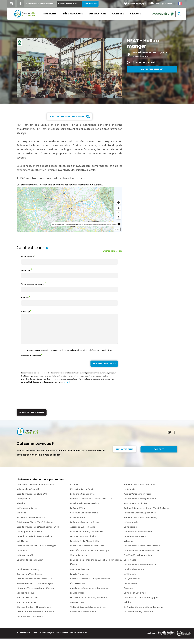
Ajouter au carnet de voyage (67, 116)
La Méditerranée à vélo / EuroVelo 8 (34, 542)
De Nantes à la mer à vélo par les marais (144, 612)
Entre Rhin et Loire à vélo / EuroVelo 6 (89, 603)
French (180, 4)
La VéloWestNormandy (28, 575)
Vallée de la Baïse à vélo (28, 495)
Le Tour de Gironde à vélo (83, 499)
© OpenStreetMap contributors (102, 224)
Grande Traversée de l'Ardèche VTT (34, 584)
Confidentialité (62, 638)
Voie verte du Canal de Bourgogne (141, 603)
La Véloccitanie (78, 523)
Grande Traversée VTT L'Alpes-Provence (90, 584)
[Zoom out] (119, 213)
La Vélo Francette (79, 579)
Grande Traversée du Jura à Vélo (140, 504)
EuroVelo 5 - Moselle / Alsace (31, 523)
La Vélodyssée (77, 598)
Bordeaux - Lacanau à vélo (83, 617)
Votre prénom (28, 257)
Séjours (136, 14)
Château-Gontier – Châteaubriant (34, 612)
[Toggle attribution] (119, 224)
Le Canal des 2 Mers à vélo (83, 542)
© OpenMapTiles (87, 224)
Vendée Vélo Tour (25, 598)
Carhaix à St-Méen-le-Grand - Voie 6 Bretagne (146, 514)
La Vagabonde (131, 528)
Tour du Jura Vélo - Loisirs (29, 579)
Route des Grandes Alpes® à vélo (140, 518)
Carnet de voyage (137, 4)
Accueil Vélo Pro (24, 638)
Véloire (127, 608)
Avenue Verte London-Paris (137, 499)
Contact (159, 455)
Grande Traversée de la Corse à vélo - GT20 (92, 504)
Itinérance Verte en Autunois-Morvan (35, 594)
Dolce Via (129, 594)
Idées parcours (73, 14)
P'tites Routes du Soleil (82, 495)
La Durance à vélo (25, 561)
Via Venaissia (130, 589)
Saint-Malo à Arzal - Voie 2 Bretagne (35, 589)
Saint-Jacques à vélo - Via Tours (139, 490)
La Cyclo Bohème (132, 584)
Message (26, 311)
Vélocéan (128, 546)
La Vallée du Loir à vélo (135, 542)
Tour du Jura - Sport (26, 608)
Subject (25, 298)
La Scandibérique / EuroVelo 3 (138, 617)
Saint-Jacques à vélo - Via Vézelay (140, 523)
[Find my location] (119, 202)
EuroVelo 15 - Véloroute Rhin (138, 561)
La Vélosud (22, 556)
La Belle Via (129, 495)
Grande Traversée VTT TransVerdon (142, 551)
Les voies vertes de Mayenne (138, 537)
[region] (69, 210)
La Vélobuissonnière (134, 575)
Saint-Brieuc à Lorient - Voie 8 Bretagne (36, 551)
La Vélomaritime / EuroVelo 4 (84, 509)
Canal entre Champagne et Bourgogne (89, 594)
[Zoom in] (119, 208)
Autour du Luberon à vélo (83, 532)
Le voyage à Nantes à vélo (30, 537)
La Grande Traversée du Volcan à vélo (35, 490)
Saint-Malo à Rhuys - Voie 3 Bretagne (35, 528)
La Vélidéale (130, 579)
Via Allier (21, 509)
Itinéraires (50, 14)
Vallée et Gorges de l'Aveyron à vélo (88, 612)
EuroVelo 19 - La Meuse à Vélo (85, 546)
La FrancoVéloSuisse (27, 514)
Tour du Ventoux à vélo (135, 509)
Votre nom (26, 270)
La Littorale (23, 546)
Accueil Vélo (161, 14)
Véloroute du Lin (78, 561)
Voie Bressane (77, 608)
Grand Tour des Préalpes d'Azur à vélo (36, 617)
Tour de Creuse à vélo (27, 603)
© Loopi (114, 224)
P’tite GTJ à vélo (78, 589)
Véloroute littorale (80, 575)
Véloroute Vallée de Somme (84, 518)
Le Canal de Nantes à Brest (30, 565)
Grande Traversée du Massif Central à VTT (38, 532)
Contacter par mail (144, 62)
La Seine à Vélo (78, 514)
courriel (67, 387)
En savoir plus (125, 455)
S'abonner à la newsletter (40, 4)
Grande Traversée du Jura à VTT (33, 499)
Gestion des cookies (78, 638)
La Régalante (23, 504)
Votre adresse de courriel (33, 284)
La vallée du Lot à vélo (135, 598)
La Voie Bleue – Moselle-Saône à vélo (142, 556)
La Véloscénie (131, 532)
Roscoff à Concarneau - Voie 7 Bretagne (90, 556)
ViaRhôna (21, 518)
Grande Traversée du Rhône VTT (140, 570)
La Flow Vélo (130, 565)
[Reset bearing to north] (119, 217)
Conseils (118, 14)
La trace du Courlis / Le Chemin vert (88, 537)
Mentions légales (47, 638)
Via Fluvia (75, 490)
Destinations (98, 14)
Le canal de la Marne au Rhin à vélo (87, 551)
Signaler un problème (32, 418)
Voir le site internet (152, 69)
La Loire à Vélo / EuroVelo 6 (30, 622)
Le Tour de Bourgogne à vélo (84, 528)
